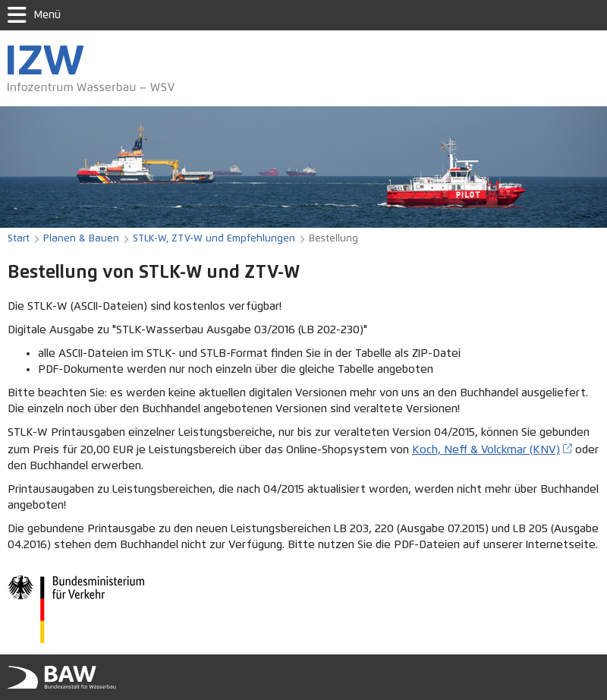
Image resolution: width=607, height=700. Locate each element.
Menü (34, 15)
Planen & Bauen (81, 239)
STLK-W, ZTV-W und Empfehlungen (214, 239)
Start (19, 239)
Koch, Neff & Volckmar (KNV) (486, 450)
